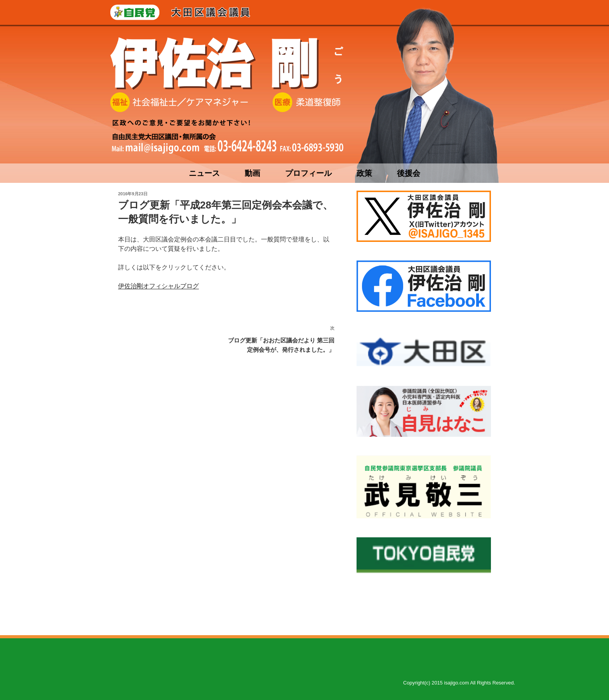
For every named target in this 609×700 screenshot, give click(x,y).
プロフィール (308, 173)
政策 (364, 173)
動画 (252, 173)
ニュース (204, 173)
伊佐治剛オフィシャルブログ (158, 286)
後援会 (409, 173)
